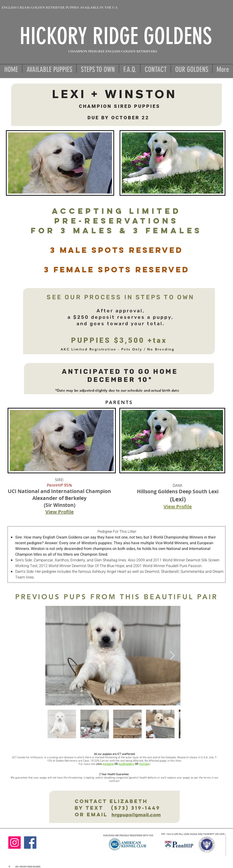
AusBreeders (126, 764)
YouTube (144, 764)
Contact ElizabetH (108, 801)
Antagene (108, 764)
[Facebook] (30, 843)
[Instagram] (15, 843)
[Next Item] (172, 656)
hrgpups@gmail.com (136, 815)
